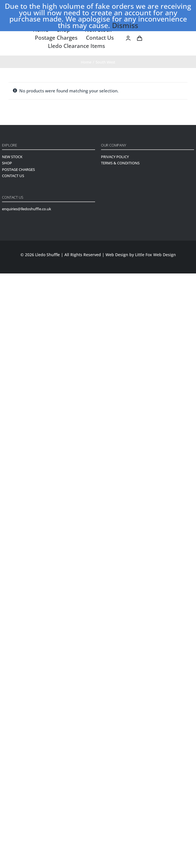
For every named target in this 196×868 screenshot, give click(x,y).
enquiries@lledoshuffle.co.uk (27, 209)
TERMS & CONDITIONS (120, 163)
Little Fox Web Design (155, 255)
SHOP (7, 163)
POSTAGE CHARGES (18, 169)
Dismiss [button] (125, 25)
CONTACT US (13, 176)
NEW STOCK (12, 157)
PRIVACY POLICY (115, 157)
